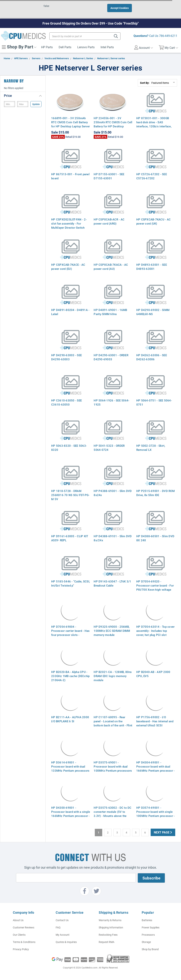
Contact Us (62, 920)
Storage (146, 942)
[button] (23, 95)
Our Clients (19, 935)
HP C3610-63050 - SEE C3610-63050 (66, 402)
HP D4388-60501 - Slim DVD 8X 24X (155, 538)
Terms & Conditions (24, 942)
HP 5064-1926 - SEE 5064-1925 (111, 402)
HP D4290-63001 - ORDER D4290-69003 (111, 357)
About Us (18, 920)
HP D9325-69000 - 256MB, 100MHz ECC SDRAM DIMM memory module (112, 631)
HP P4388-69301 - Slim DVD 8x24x (113, 493)
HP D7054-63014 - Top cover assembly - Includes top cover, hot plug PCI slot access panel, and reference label (155, 635)
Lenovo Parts (86, 47)
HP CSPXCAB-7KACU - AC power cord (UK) (153, 221)
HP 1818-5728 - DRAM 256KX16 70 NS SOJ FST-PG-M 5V (70, 495)
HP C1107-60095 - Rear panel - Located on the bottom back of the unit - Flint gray (113, 723)
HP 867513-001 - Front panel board (70, 176)
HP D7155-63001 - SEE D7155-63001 (109, 176)
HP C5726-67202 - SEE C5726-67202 (152, 176)
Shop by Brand (150, 949)
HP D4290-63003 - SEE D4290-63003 (66, 357)
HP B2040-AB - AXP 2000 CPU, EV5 (153, 674)
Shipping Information (111, 927)
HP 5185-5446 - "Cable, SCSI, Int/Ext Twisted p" (70, 583)
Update (36, 104)
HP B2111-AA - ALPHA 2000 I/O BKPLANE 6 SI (70, 719)
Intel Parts (107, 47)
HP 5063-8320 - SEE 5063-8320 (69, 448)
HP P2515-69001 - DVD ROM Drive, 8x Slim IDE (155, 493)
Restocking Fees (108, 935)
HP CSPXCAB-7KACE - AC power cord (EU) (68, 267)
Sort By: (145, 83)
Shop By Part (19, 47)
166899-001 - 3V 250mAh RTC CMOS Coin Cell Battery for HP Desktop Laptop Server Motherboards (70, 124)
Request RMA (107, 942)
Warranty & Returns (110, 920)
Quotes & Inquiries (66, 942)
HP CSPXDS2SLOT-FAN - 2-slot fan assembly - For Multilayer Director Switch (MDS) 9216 (69, 225)
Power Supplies (151, 927)
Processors (148, 935)
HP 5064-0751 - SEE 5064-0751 (154, 402)
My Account (63, 935)
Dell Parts (65, 47)
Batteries (147, 920)
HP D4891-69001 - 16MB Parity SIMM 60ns (110, 312)
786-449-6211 (168, 36)
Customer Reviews (24, 927)
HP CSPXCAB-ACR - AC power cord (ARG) (109, 221)
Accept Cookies (120, 8)
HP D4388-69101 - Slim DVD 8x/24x (113, 538)
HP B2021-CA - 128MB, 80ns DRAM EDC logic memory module (113, 676)
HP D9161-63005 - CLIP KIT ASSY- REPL (70, 538)
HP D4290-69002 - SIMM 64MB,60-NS (153, 312)
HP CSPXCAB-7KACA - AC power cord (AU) (111, 267)
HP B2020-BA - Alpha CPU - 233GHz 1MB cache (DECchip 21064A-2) (70, 676)
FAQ (58, 927)
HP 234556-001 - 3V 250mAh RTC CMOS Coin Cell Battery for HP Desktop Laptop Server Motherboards (113, 124)
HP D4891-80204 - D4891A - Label (70, 312)
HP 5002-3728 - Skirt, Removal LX (151, 448)
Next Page (163, 832)
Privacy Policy (21, 949)
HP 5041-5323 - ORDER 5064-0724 (109, 448)
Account (144, 47)
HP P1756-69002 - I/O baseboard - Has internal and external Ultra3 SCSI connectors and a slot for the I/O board (155, 725)
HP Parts (47, 47)
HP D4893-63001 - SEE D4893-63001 (152, 267)
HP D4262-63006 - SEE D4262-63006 (152, 357)
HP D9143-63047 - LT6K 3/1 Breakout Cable (112, 583)
